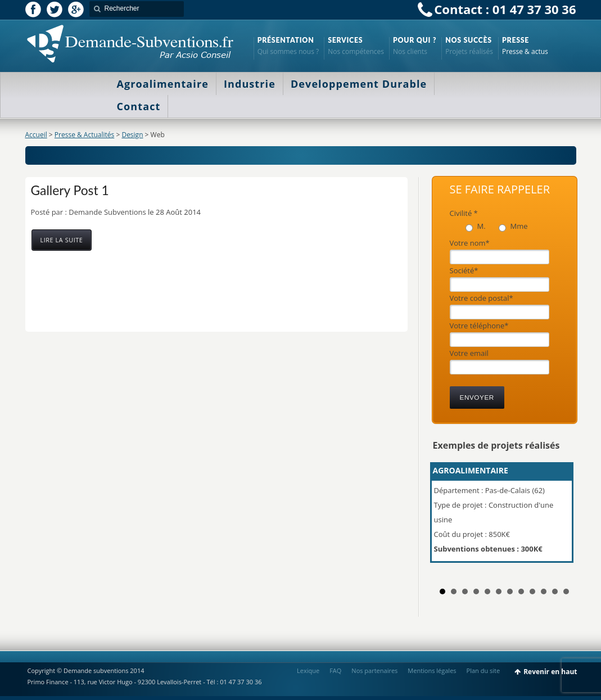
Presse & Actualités (84, 135)
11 (555, 591)
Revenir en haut (550, 672)
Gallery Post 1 (70, 190)
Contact (139, 106)
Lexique (308, 670)
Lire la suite (62, 240)
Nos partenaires (374, 670)
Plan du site (483, 670)
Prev (448, 517)
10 (544, 591)
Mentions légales (432, 670)
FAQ (335, 670)
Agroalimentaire (163, 84)
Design (132, 135)
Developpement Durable (359, 84)
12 (566, 591)
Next (562, 517)
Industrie (250, 84)
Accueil (36, 135)
